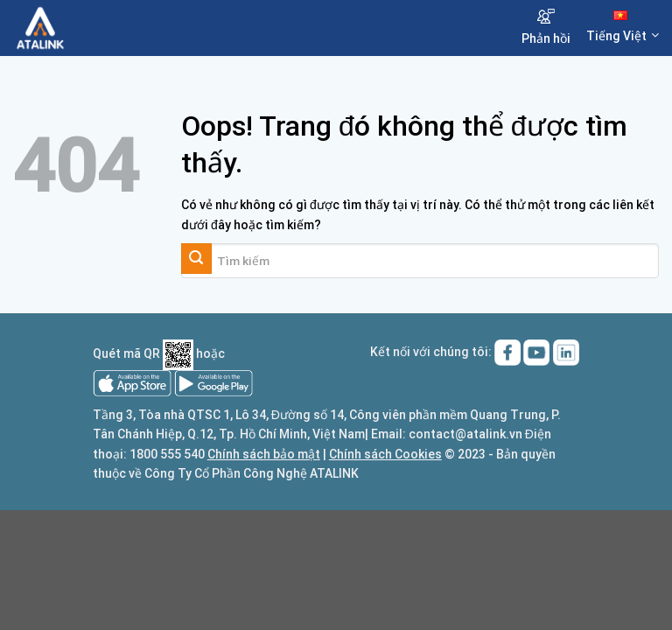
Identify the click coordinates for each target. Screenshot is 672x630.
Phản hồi (546, 27)
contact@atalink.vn (465, 434)
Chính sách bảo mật (264, 454)
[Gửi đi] (196, 259)
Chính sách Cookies (385, 454)
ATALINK (334, 473)
